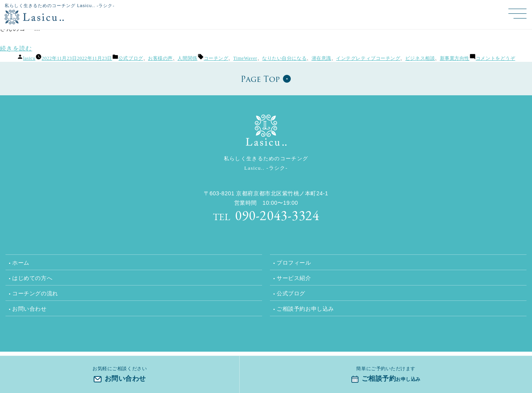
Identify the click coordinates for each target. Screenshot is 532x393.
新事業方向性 (455, 58)
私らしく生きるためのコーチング (266, 164)
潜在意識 (321, 58)
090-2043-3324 (266, 215)
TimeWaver (245, 58)
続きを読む (16, 48)
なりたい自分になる (284, 58)
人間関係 (187, 58)
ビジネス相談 (420, 58)
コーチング (216, 58)
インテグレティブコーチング (368, 58)
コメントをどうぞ (495, 58)
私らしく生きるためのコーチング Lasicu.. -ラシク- (60, 6)
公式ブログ (131, 58)
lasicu (29, 58)
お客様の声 (160, 58)
